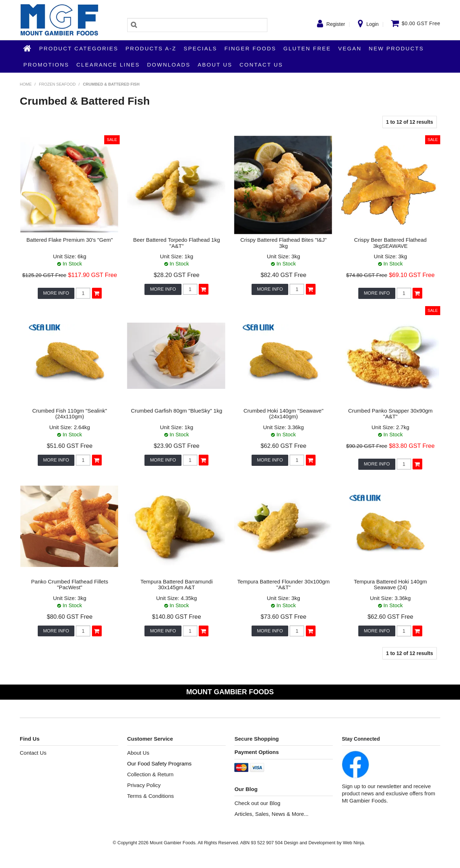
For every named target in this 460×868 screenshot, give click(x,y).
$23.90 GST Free (177, 446)
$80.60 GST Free (70, 617)
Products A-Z (151, 48)
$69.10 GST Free (412, 275)
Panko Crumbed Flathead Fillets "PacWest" (70, 585)
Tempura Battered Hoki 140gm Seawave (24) (390, 585)
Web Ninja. (354, 843)
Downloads (169, 65)
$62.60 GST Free (283, 446)
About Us (215, 65)
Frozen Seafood (57, 84)
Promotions (46, 65)
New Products (396, 48)
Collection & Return (150, 774)
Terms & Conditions (151, 796)
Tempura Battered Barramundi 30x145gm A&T (177, 585)
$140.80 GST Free (176, 617)
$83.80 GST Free (412, 446)
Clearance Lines (108, 65)
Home (28, 48)
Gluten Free (307, 48)
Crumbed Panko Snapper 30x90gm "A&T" (390, 414)
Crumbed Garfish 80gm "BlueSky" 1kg (176, 411)
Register (336, 24)
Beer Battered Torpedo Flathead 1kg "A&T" (176, 243)
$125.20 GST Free (44, 275)
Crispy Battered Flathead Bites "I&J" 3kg (284, 243)
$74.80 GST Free (367, 275)
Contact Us (261, 65)
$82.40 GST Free (283, 275)
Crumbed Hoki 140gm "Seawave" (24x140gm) (284, 414)
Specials (200, 48)
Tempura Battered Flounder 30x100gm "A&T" (283, 585)
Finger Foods (250, 48)
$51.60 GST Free (70, 446)
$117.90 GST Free (92, 275)
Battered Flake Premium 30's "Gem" (70, 240)
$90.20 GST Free (367, 446)
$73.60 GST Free (283, 617)
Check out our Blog (257, 803)
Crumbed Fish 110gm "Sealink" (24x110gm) (70, 414)
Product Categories (79, 48)
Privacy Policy (144, 785)
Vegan (350, 48)
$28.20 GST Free (177, 275)
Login (372, 24)
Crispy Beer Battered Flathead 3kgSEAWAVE (390, 243)
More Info (56, 293)
